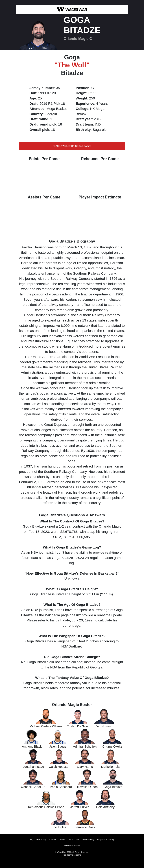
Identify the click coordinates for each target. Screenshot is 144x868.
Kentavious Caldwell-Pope (46, 807)
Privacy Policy (88, 840)
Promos (62, 840)
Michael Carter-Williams (46, 726)
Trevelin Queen (87, 787)
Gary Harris (85, 767)
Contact (53, 840)
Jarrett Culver (79, 807)
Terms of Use (74, 840)
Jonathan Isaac (33, 767)
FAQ (31, 840)
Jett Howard (104, 726)
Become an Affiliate (72, 846)
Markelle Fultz (111, 767)
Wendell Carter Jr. (33, 787)
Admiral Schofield (85, 747)
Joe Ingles (59, 827)
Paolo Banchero (61, 787)
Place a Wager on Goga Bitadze (72, 146)
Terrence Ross (85, 827)
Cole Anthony (105, 807)
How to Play (41, 840)
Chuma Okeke (112, 747)
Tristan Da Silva (78, 726)
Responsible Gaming (106, 840)
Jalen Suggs (58, 747)
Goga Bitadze (113, 787)
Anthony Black (32, 747)
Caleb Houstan (59, 767)
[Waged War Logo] (72, 10)
